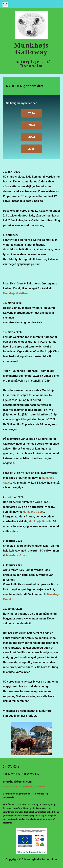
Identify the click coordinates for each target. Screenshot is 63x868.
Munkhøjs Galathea (15, 293)
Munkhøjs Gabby (33, 512)
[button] (58, 4)
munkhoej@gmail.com (17, 782)
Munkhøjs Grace (17, 555)
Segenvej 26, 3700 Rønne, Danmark (24, 786)
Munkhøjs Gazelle (40, 521)
